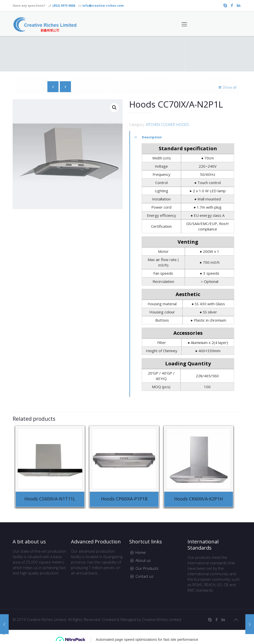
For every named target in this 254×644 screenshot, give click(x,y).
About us (143, 560)
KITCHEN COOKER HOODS (168, 124)
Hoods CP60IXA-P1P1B (124, 499)
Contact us (144, 576)
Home (141, 552)
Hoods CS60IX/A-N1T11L (50, 499)
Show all (227, 87)
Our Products (147, 568)
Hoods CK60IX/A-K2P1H (198, 499)
